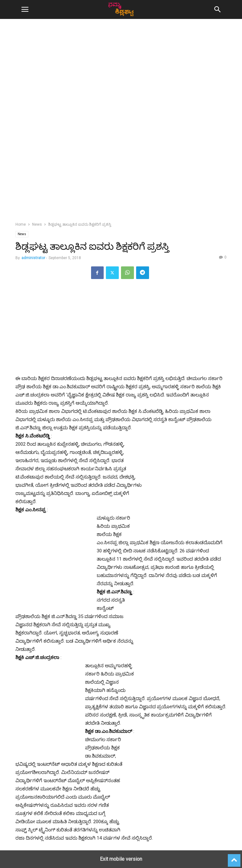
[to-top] (234, 858)
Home (21, 224)
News (37, 224)
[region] (121, 79)
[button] (25, 9)
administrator (33, 258)
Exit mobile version (121, 859)
